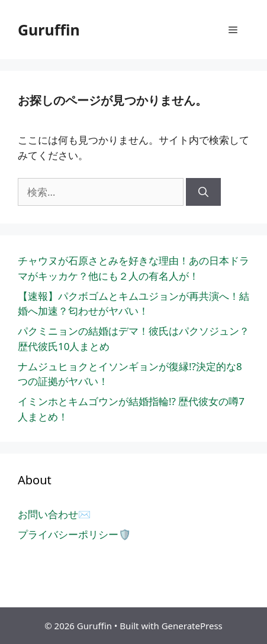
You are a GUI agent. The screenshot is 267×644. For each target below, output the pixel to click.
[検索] (203, 192)
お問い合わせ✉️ (54, 514)
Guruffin (49, 30)
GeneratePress (192, 626)
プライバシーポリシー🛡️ (74, 534)
